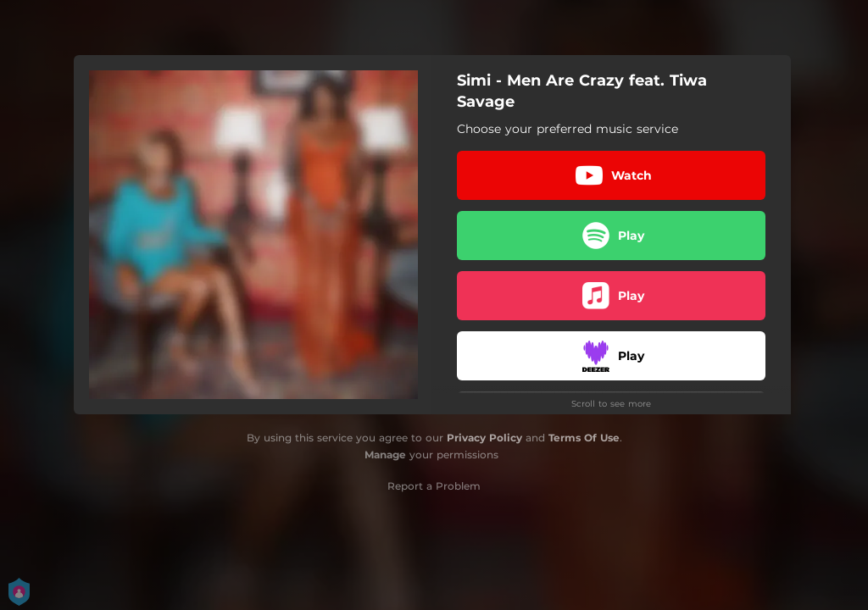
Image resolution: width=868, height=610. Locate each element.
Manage (385, 455)
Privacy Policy (484, 438)
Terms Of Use (584, 438)
